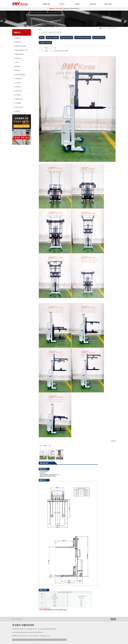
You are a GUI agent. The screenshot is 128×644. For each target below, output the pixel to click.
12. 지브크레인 (17, 83)
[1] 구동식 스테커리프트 (52, 38)
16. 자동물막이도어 (18, 99)
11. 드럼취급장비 (18, 79)
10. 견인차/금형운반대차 (20, 74)
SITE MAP (19, 619)
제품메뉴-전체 (46, 4)
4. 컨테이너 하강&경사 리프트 (21, 50)
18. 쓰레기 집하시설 (18, 107)
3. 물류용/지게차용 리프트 (20, 46)
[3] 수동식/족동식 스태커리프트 (83, 38)
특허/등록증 (93, 4)
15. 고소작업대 (17, 95)
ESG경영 (77, 4)
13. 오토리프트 (17, 87)
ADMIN (113, 619)
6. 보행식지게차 (18, 58)
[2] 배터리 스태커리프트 (67, 38)
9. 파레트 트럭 (17, 70)
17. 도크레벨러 (17, 103)
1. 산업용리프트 (18, 38)
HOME (14, 619)
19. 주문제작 (17, 111)
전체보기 (42, 38)
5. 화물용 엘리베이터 (19, 54)
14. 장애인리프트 (18, 91)
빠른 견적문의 (108, 4)
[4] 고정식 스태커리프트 (99, 38)
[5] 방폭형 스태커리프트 (45, 43)
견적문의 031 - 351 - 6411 (55, 9)
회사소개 (62, 4)
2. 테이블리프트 (18, 42)
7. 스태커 (16, 62)
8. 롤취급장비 (17, 66)
